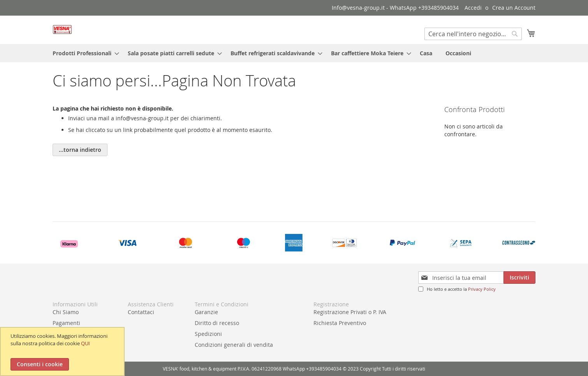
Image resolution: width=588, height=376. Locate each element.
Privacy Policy (482, 289)
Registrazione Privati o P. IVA (350, 312)
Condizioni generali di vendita (234, 345)
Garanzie (206, 312)
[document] (63, 351)
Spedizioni (208, 334)
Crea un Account (514, 8)
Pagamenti (66, 323)
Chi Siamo (66, 312)
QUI (85, 343)
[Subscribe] (519, 278)
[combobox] (473, 34)
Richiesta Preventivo (340, 323)
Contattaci (141, 312)
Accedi (473, 8)
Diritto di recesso (217, 323)
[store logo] (62, 29)
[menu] (294, 53)
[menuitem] (84, 53)
